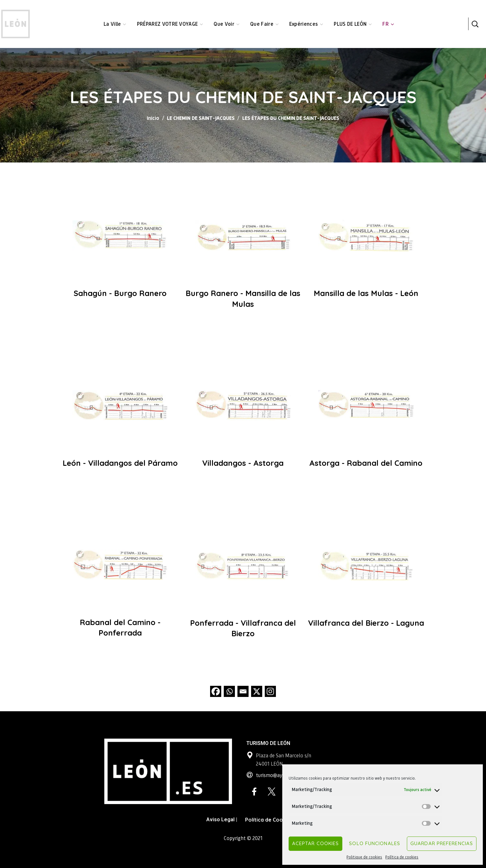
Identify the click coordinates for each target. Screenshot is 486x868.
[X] (257, 691)
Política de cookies (402, 857)
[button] (475, 24)
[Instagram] (270, 691)
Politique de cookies (364, 857)
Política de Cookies (269, 820)
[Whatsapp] (229, 691)
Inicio (153, 118)
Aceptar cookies (316, 843)
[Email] (243, 691)
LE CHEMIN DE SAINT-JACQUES (201, 118)
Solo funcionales (375, 843)
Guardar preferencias (442, 843)
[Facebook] (216, 691)
